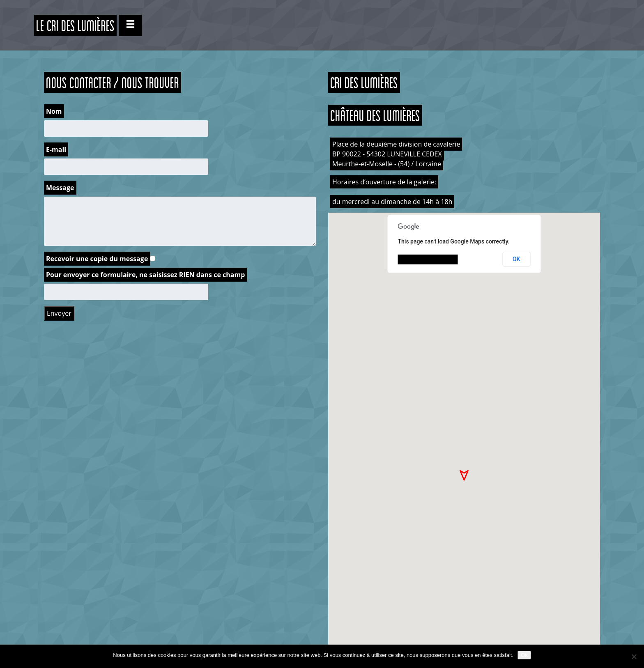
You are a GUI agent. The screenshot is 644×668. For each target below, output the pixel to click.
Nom (54, 111)
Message (60, 188)
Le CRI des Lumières (75, 25)
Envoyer (59, 313)
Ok (524, 655)
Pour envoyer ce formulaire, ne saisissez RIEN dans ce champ (145, 275)
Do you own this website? (428, 259)
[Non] (634, 657)
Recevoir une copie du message (97, 259)
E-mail (56, 149)
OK (516, 259)
